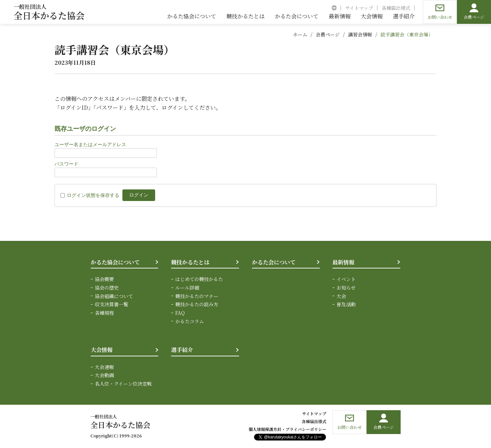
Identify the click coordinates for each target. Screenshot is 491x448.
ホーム (300, 34)
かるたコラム (190, 321)
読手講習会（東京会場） (407, 34)
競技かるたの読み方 (197, 304)
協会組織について (114, 296)
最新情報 (343, 262)
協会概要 (104, 279)
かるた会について (274, 262)
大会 (341, 296)
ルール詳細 (187, 288)
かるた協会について (115, 262)
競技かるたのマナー (197, 296)
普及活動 (346, 304)
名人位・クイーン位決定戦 (123, 383)
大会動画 (104, 374)
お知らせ (346, 288)
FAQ (180, 312)
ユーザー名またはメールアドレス (90, 144)
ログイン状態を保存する (93, 195)
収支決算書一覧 (111, 304)
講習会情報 (360, 34)
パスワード (66, 164)
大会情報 (102, 349)
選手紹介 (182, 349)
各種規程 (104, 312)
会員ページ (328, 34)
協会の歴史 (107, 288)
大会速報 (104, 366)
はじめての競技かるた (199, 279)
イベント (346, 279)
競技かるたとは (190, 262)
